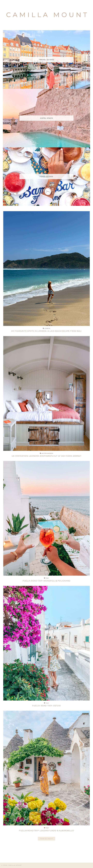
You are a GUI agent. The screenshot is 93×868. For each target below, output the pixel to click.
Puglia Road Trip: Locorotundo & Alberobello (46, 830)
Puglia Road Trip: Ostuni (46, 706)
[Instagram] (9, 853)
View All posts (46, 839)
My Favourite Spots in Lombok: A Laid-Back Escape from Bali (46, 331)
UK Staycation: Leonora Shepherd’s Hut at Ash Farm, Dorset (46, 456)
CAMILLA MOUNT (15, 865)
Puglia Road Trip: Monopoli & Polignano (46, 581)
